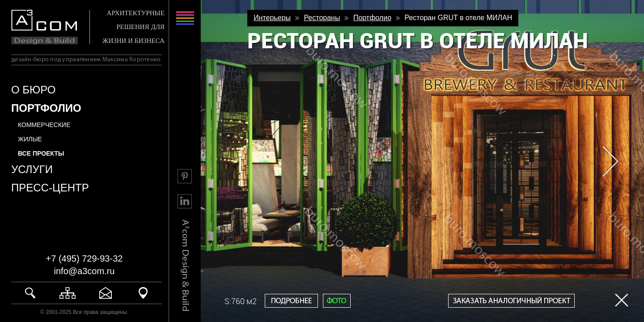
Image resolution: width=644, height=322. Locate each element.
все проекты (41, 153)
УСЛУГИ (32, 169)
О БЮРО (33, 90)
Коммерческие (44, 125)
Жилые (30, 139)
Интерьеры (272, 18)
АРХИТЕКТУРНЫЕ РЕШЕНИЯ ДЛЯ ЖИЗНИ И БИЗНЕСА (133, 27)
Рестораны (322, 18)
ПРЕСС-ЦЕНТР (50, 188)
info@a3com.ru (85, 271)
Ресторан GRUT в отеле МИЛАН (458, 18)
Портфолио (372, 18)
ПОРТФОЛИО (46, 108)
